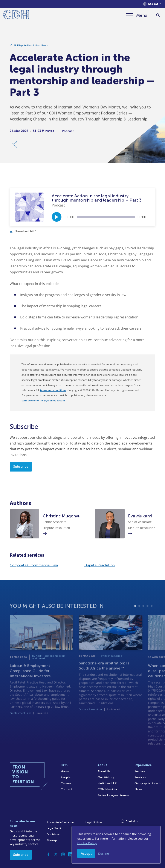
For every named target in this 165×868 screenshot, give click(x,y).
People (66, 777)
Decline (104, 854)
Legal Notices (94, 822)
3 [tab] (143, 614)
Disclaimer (53, 834)
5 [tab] (152, 614)
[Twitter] (56, 854)
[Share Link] (15, 146)
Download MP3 (23, 231)
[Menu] (137, 15)
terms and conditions (53, 390)
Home (65, 771)
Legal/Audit (54, 828)
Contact (66, 789)
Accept (86, 853)
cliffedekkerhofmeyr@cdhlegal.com (43, 401)
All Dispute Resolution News (31, 47)
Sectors (140, 771)
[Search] (158, 15)
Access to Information (60, 822)
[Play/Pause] (57, 217)
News (138, 789)
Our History (106, 777)
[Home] (16, 15)
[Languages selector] (152, 4)
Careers (66, 783)
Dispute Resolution (99, 565)
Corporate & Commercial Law (34, 565)
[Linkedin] (70, 854)
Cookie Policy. (87, 843)
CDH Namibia (107, 789)
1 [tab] (135, 614)
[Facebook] (48, 854)
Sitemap (52, 840)
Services (140, 777)
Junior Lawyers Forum (113, 795)
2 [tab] (139, 614)
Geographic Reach (147, 783)
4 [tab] (147, 614)
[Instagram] (63, 854)
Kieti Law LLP (107, 783)
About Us (104, 771)
